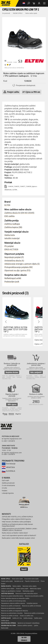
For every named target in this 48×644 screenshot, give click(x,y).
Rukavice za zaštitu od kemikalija (34, 613)
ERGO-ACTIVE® (11, 249)
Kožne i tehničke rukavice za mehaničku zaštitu (15, 598)
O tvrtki (4, 488)
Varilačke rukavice (32, 603)
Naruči (24, 569)
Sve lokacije (9, 464)
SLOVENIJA (8, 471)
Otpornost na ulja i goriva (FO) (17, 270)
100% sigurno (12, 404)
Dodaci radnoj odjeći (22, 589)
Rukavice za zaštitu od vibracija (31, 606)
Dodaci (3, 584)
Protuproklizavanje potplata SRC (19, 267)
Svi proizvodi (6, 13)
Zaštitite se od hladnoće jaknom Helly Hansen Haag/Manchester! (17, 525)
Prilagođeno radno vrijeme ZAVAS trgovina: (17, 519)
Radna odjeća (17, 586)
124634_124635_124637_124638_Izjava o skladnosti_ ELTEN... (21, 188)
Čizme (43, 581)
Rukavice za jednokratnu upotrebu (11, 608)
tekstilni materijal (12, 238)
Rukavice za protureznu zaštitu (34, 596)
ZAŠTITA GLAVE (6, 618)
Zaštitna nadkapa (12, 224)
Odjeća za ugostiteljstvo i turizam (11, 591)
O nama (6, 478)
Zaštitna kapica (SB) (13, 227)
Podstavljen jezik (12, 282)
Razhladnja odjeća (28, 591)
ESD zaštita (9, 216)
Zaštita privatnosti (8, 483)
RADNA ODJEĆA (6, 586)
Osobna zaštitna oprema (25, 626)
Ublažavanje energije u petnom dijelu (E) (22, 264)
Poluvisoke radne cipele (31, 579)
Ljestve (36, 626)
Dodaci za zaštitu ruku (27, 616)
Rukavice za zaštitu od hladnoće (11, 606)
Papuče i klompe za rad (32, 581)
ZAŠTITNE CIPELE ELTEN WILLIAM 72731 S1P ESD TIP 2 (15, 329)
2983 (36, 401)
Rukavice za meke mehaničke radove (26, 594)
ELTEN (7, 205)
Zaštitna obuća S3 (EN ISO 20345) (19, 213)
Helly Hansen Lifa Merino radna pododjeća (16, 522)
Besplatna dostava (12, 372)
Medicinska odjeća (35, 589)
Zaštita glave (5, 621)
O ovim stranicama (8, 485)
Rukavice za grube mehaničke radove (12, 596)
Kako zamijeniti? (36, 372)
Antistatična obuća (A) (14, 261)
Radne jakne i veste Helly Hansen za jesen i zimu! (18, 538)
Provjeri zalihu (11, 92)
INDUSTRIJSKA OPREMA (9, 623)
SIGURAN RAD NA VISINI (8, 626)
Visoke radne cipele (7, 581)
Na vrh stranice (24, 639)
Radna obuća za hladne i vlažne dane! (15, 533)
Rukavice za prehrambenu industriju (12, 613)
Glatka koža (10, 235)
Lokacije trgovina (8, 493)
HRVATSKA (8, 467)
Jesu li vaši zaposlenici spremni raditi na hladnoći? (19, 536)
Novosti (6, 514)
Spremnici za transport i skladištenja (29, 623)
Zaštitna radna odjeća (8, 589)
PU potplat (9, 246)
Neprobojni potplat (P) (14, 257)
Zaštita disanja (28, 618)
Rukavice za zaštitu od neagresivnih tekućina (15, 611)
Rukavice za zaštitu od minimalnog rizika (13, 601)
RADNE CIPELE (18, 13)
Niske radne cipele (31, 13)
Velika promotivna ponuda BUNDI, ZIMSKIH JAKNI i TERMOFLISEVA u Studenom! (19, 530)
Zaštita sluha (38, 618)
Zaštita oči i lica (17, 618)
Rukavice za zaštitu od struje (10, 616)
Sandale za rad (19, 581)
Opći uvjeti (5, 480)
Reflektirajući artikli (13, 278)
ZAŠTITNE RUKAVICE (7, 594)
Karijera (5, 491)
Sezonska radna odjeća (29, 586)
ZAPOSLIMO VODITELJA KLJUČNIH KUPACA (17, 517)
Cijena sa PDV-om (31, 92)
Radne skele (5, 628)
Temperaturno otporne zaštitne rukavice (13, 603)
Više (34, 76)
